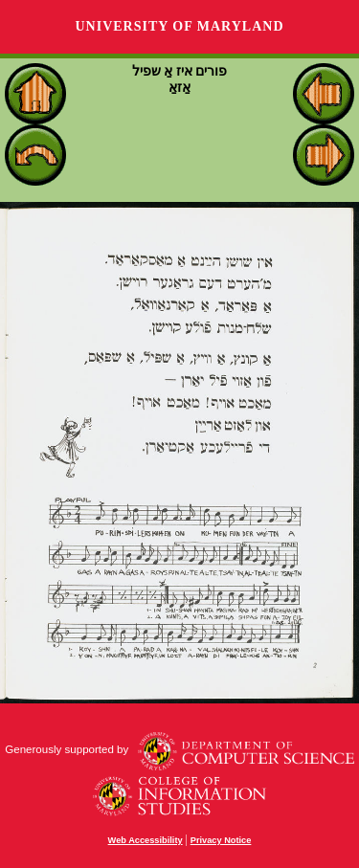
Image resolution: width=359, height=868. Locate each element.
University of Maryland (179, 26)
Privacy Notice (221, 840)
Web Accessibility (146, 840)
